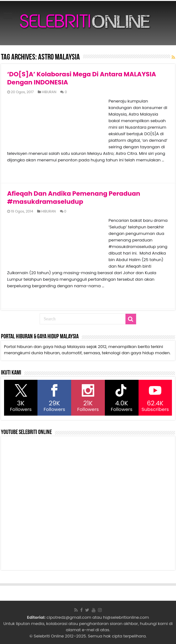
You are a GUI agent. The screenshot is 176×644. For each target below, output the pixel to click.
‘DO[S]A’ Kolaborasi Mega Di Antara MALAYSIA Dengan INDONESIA (82, 78)
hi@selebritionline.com (126, 617)
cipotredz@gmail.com (69, 617)
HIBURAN (49, 92)
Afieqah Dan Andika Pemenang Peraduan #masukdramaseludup (74, 198)
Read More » (21, 171)
